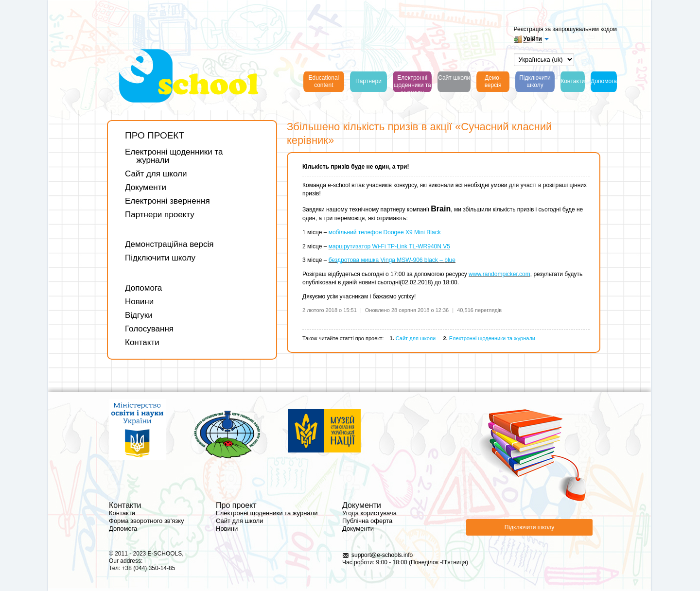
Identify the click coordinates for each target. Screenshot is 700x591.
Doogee (394, 232)
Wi (376, 246)
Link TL (406, 246)
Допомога (143, 288)
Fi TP (388, 246)
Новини (139, 302)
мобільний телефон (356, 232)
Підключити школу (160, 258)
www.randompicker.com (499, 274)
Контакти (142, 342)
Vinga (388, 260)
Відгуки (139, 315)
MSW (403, 260)
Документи (146, 187)
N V (442, 246)
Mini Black (428, 232)
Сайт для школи (156, 174)
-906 (417, 260)
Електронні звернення (167, 201)
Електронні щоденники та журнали (174, 156)
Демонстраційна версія (169, 244)
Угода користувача (369, 513)
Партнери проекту (160, 215)
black (432, 260)
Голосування (149, 329)
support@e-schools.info (382, 555)
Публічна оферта (367, 521)
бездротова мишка (355, 260)
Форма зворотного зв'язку (147, 521)
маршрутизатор (350, 246)
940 (432, 246)
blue (450, 260)
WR (422, 246)
